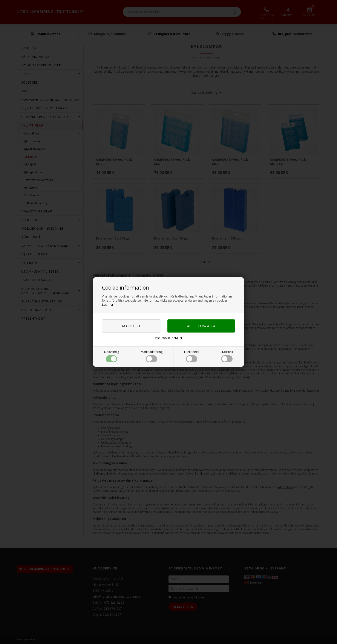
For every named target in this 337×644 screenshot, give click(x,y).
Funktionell (191, 356)
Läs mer (108, 304)
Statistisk (227, 356)
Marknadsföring (152, 356)
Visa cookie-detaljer (169, 338)
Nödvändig (112, 356)
